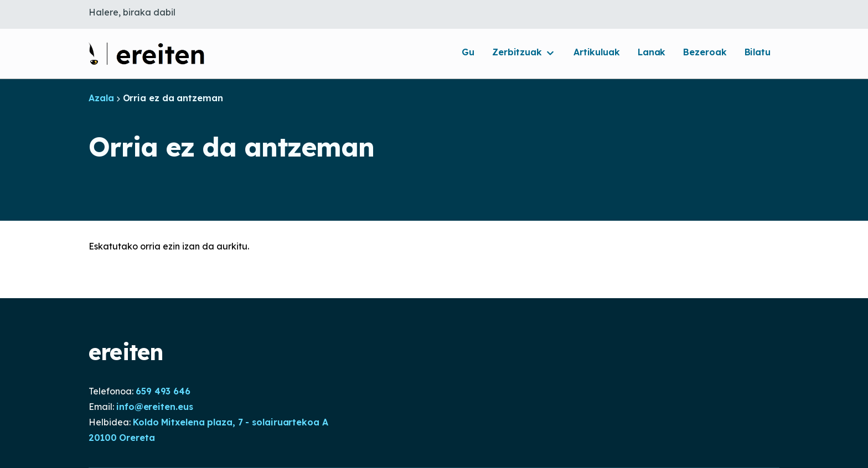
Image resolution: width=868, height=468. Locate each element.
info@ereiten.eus (154, 407)
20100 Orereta (122, 438)
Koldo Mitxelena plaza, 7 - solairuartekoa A (231, 422)
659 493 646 (163, 391)
